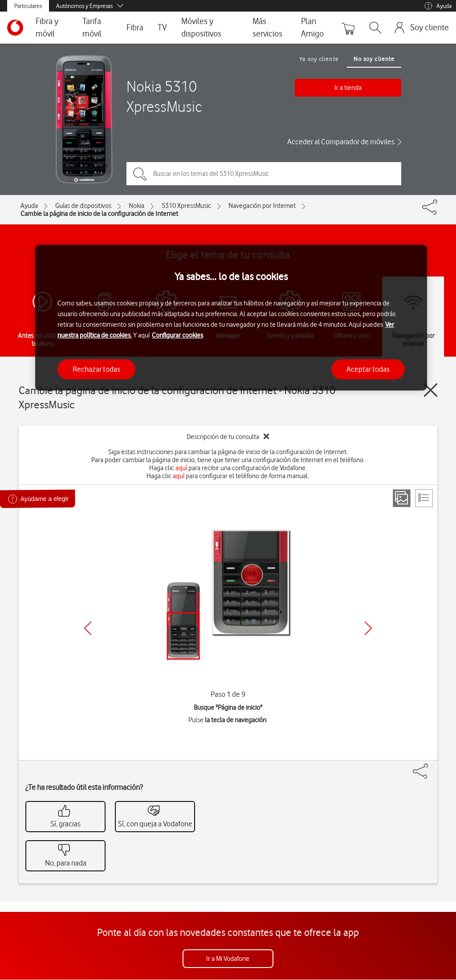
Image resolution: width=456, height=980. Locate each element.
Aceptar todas (368, 369)
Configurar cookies (177, 335)
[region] (231, 318)
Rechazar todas (96, 369)
